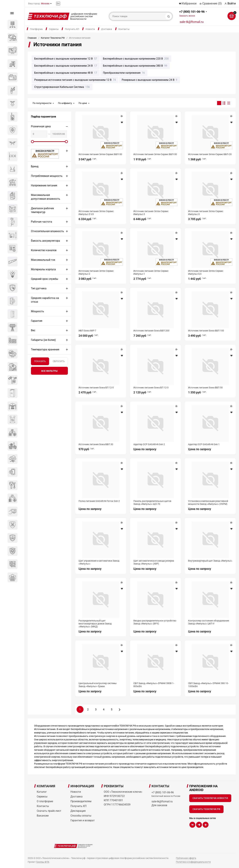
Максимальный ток (43, 260)
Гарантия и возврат (83, 820)
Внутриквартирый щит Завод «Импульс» (210, 561)
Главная (32, 38)
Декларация (78, 811)
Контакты (124, 29)
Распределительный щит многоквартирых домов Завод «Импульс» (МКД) (95, 624)
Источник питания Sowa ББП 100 (206, 331)
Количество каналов (44, 250)
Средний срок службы (45, 279)
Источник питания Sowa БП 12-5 (96, 388)
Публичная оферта (186, 858)
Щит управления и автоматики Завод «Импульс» (99, 562)
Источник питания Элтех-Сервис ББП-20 (210, 154)
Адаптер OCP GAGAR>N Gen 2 (149, 444)
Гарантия (37, 321)
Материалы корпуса (43, 269)
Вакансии (43, 816)
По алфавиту (65, 103)
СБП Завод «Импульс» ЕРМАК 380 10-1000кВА (208, 685)
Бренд (35, 166)
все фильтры (49, 371)
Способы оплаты (81, 816)
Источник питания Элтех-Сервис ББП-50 (100, 154)
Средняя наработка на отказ (45, 300)
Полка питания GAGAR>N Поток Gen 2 (99, 501)
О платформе (45, 801)
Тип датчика (39, 288)
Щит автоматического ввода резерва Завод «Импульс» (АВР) (154, 562)
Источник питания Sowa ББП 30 (96, 444)
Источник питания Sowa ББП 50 (205, 388)
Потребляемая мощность (47, 176)
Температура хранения (45, 349)
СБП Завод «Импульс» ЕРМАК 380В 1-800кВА (154, 685)
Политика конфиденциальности (193, 862)
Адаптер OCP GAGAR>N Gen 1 (204, 444)
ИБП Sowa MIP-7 (87, 331)
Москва (45, 3)
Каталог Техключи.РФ (53, 38)
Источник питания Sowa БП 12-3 (151, 388)
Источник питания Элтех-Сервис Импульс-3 (206, 213)
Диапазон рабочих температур (42, 210)
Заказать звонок (187, 16)
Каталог (42, 792)
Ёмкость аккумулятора (45, 241)
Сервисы (54, 29)
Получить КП (72, 29)
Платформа (36, 29)
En (58, 3)
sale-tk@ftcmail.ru (192, 22)
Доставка (107, 29)
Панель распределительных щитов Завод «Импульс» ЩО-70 (152, 503)
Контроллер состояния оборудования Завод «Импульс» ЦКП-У (209, 622)
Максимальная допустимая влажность (46, 197)
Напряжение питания (44, 185)
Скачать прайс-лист (49, 811)
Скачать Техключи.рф (206, 809)
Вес (33, 330)
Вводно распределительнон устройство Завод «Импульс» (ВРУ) (155, 622)
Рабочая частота (42, 222)
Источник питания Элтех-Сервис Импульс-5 (151, 213)
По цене (83, 103)
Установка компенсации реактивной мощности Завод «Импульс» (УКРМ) (208, 503)
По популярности (42, 103)
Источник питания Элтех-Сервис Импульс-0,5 (206, 272)
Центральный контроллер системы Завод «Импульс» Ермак (98, 685)
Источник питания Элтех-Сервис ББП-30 (155, 154)
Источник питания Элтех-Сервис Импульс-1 (151, 272)
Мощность (37, 311)
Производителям (81, 801)
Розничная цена (41, 126)
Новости (90, 29)
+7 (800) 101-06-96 (192, 13)
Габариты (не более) (43, 340)
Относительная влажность (47, 231)
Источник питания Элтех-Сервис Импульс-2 (96, 272)
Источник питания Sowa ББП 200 (151, 331)
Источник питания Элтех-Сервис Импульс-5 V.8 (96, 213)
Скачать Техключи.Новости (210, 798)
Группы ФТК (43, 862)
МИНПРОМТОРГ (41, 154)
